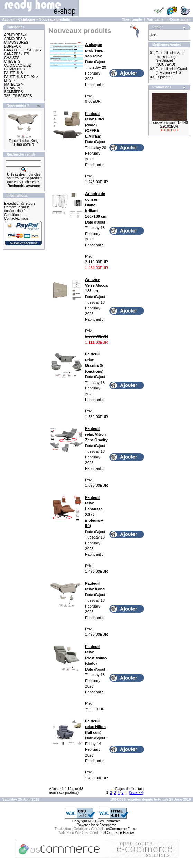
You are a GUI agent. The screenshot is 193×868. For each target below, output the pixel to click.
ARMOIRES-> (15, 35)
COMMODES (15, 69)
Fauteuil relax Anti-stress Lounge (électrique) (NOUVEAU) (170, 59)
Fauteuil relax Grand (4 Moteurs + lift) (171, 71)
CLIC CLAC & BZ (17, 65)
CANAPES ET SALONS (23, 50)
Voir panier (156, 19)
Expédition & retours (20, 203)
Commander (180, 19)
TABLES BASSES (18, 96)
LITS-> (9, 81)
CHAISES (12, 58)
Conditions (12, 215)
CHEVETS (12, 62)
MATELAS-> (14, 84)
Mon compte (132, 19)
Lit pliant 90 (164, 77)
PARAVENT (13, 88)
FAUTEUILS (13, 73)
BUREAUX (12, 46)
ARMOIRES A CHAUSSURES (16, 41)
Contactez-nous (16, 219)
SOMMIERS (13, 92)
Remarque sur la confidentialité (17, 209)
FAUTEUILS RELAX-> (21, 77)
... (126, 793)
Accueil (8, 19)
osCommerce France (122, 829)
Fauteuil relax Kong (24, 141)
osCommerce (111, 821)
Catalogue (27, 19)
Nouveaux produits (54, 19)
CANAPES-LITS (17, 54)
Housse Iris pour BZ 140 (169, 123)
